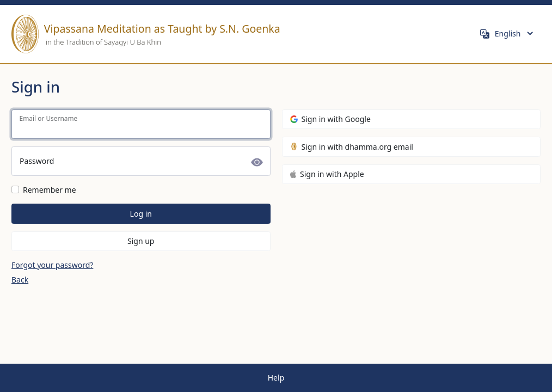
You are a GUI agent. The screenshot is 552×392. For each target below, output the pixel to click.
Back (20, 280)
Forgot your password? (52, 265)
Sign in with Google (330, 119)
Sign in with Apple (327, 174)
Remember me (50, 190)
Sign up (141, 241)
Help (276, 378)
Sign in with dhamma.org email (352, 147)
